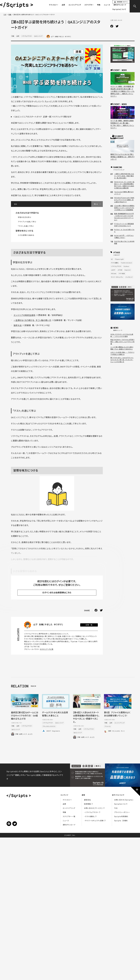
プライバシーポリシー (122, 812)
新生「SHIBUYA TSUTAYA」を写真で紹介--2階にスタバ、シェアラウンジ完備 (122, 342)
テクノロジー (54, 5)
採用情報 (87, 804)
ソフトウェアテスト (27, 36)
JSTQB (120, 270)
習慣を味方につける (24, 231)
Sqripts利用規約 (121, 816)
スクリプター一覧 (69, 816)
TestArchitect (126, 263)
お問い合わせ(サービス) (93, 808)
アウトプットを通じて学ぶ (27, 222)
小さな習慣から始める (26, 235)
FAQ (116, 808)
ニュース (107, 5)
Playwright (119, 259)
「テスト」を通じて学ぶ (26, 226)
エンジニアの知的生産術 (24, 315)
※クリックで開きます (42, 117)
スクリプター (89, 5)
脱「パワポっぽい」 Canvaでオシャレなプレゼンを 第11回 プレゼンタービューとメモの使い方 (122, 360)
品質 (63, 5)
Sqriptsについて (119, 9)
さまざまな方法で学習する (27, 213)
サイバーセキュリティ (117, 277)
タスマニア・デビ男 (47, 649)
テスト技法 (122, 273)
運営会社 (87, 800)
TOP (5, 15)
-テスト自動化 (89, 816)
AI (112, 259)
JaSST (113, 270)
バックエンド (129, 277)
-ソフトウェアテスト (91, 812)
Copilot (128, 270)
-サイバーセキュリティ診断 (94, 821)
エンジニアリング (75, 5)
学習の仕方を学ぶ (24, 217)
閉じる (96, 204)
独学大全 (18, 325)
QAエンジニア (38, 36)
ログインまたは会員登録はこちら (57, 593)
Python (126, 266)
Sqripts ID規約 (121, 821)
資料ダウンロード (120, 5)
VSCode (114, 273)
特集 (99, 5)
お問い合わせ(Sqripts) (124, 800)
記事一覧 (89, 625)
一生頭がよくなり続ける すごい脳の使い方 (32, 320)
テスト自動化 (115, 263)
